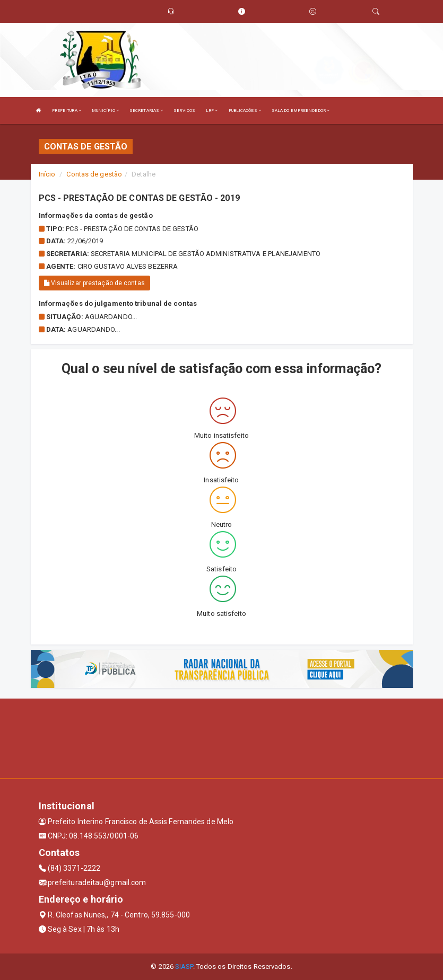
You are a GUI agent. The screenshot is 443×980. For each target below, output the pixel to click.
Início (47, 174)
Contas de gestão (94, 174)
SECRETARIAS (146, 111)
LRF (212, 111)
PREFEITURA (67, 111)
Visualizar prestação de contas (94, 283)
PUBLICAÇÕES (245, 111)
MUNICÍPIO (105, 111)
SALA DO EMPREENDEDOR (301, 111)
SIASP (184, 966)
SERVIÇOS (184, 111)
